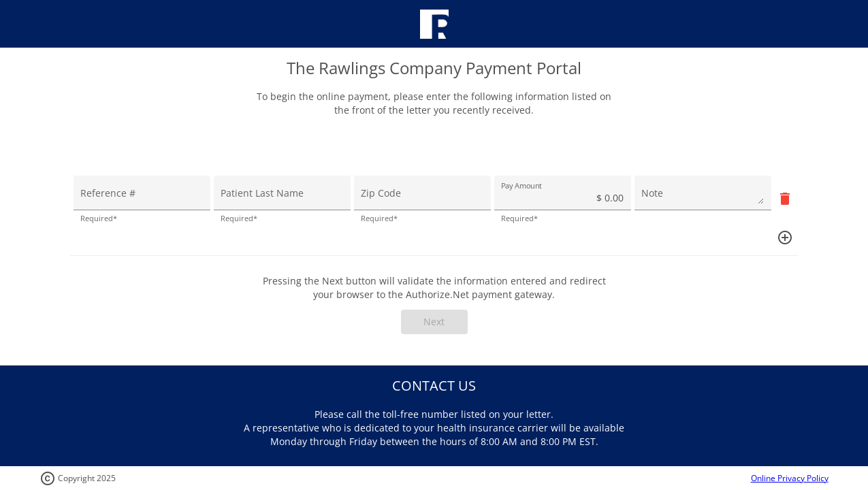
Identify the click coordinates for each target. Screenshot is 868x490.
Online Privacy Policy (790, 478)
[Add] (785, 237)
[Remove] (785, 198)
